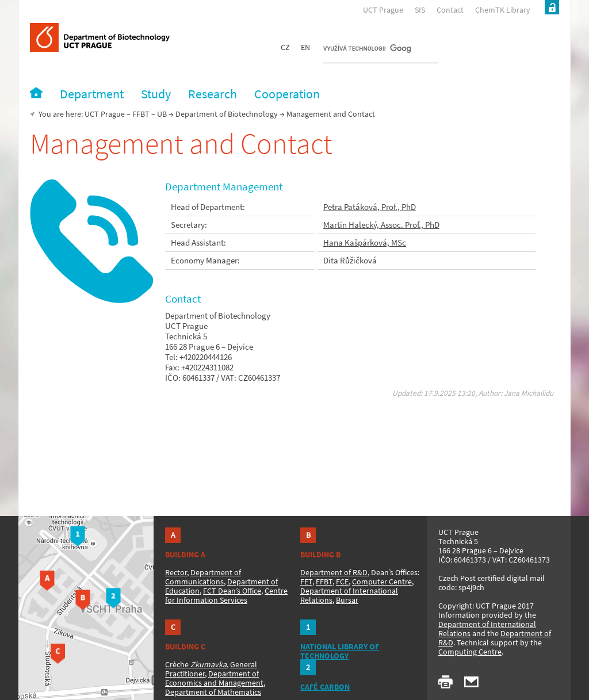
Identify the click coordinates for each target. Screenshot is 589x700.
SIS (420, 10)
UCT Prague (383, 10)
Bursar (347, 600)
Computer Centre (382, 582)
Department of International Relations (487, 629)
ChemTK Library (503, 10)
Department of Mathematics (213, 692)
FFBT (141, 114)
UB (162, 114)
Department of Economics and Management (214, 678)
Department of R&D (334, 572)
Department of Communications (203, 577)
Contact (450, 10)
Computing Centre (470, 652)
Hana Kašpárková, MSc (365, 242)
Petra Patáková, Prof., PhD (370, 207)
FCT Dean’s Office (232, 591)
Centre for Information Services (226, 595)
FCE (342, 582)
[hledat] (367, 49)
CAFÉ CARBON (325, 687)
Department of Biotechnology (227, 114)
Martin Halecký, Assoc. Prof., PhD (381, 225)
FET (306, 582)
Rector (176, 572)
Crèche (196, 664)
